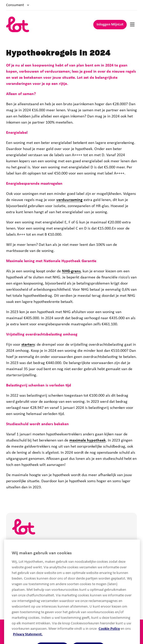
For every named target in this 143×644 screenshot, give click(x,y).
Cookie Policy (109, 636)
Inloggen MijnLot (110, 25)
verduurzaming (69, 200)
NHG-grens (71, 271)
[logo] (18, 24)
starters (28, 345)
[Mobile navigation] (132, 24)
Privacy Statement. (28, 642)
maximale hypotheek (88, 440)
